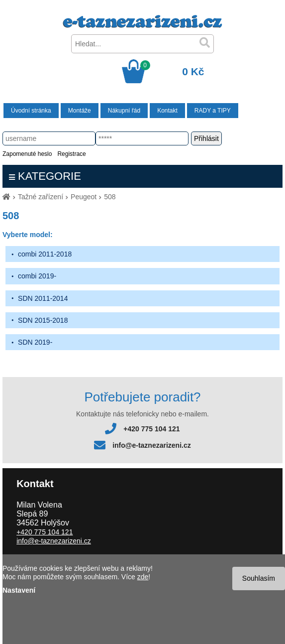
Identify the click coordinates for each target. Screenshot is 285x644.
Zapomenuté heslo (27, 154)
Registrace (71, 154)
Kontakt (167, 111)
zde (143, 577)
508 (110, 197)
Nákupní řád (124, 111)
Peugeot (84, 197)
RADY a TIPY (213, 111)
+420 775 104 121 (151, 429)
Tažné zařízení (41, 197)
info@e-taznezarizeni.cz (152, 445)
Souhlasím (259, 578)
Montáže (80, 111)
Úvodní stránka (31, 111)
